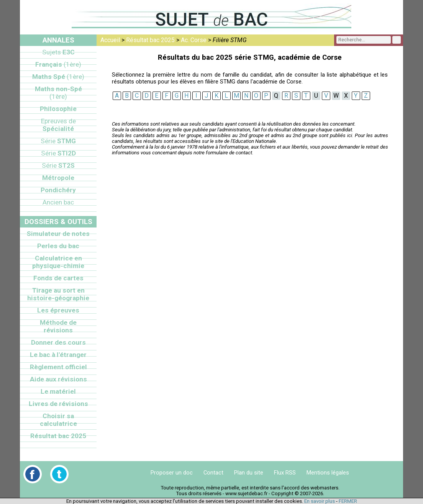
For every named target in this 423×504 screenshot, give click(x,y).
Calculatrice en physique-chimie (58, 262)
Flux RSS (285, 473)
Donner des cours (58, 342)
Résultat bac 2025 (150, 40)
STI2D (58, 153)
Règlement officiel (58, 367)
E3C (58, 52)
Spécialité (58, 125)
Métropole (58, 178)
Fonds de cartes (58, 278)
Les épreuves (58, 310)
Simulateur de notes (58, 234)
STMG (58, 141)
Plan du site (249, 473)
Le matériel (58, 391)
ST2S (58, 165)
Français (58, 64)
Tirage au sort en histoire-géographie (58, 294)
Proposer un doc (172, 473)
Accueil (110, 40)
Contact (213, 473)
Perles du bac (58, 246)
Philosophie (58, 109)
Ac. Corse (194, 40)
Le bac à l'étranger (58, 355)
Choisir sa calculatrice (58, 420)
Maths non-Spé (58, 93)
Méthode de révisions (58, 326)
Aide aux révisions (58, 379)
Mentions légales (328, 473)
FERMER (348, 501)
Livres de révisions (58, 404)
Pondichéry (58, 190)
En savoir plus (320, 501)
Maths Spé (58, 77)
